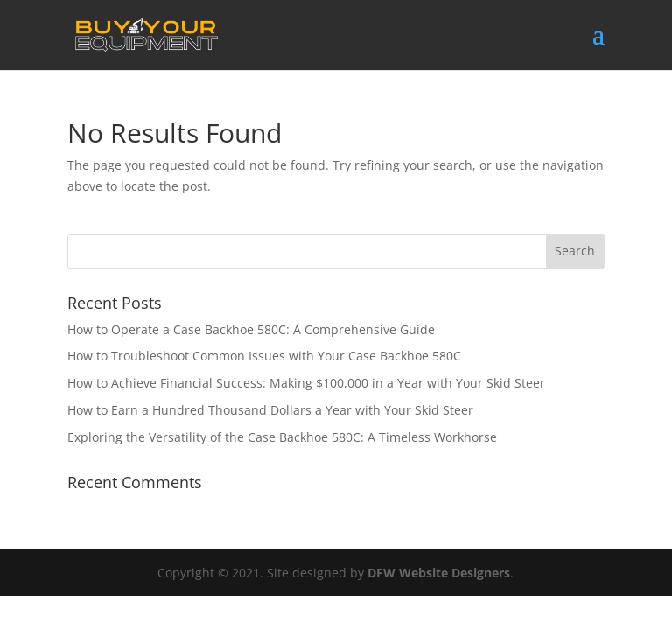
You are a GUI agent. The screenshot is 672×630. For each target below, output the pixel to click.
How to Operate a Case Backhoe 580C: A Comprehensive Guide (251, 329)
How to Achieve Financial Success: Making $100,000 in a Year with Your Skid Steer (306, 383)
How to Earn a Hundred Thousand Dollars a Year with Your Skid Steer (270, 410)
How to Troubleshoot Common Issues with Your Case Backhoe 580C (264, 356)
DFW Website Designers (439, 573)
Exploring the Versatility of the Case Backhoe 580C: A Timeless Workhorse (282, 437)
